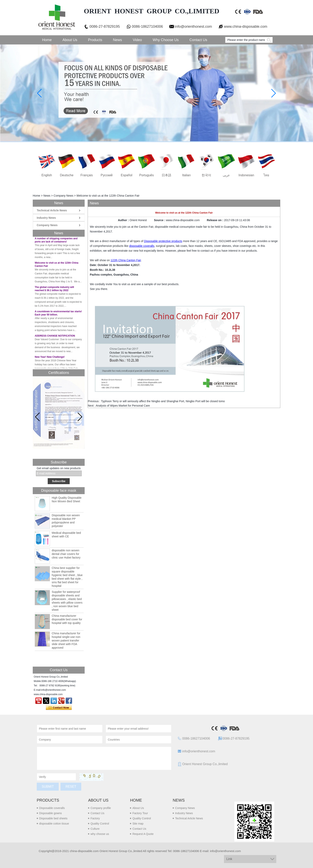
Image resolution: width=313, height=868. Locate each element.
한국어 (206, 175)
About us (98, 800)
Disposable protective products (163, 241)
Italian (187, 175)
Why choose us (166, 40)
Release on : (215, 220)
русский (106, 175)
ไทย (266, 175)
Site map (138, 824)
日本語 (166, 175)
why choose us (100, 834)
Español (127, 175)
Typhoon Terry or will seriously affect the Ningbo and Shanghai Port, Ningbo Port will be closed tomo (163, 401)
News (117, 40)
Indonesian (246, 175)
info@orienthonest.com (193, 27)
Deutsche (67, 175)
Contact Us (198, 40)
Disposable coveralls (52, 808)
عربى (226, 175)
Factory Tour (140, 813)
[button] (80, 417)
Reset (71, 787)
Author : (124, 220)
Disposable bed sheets (53, 818)
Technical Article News (52, 210)
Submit (48, 787)
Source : (160, 220)
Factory (95, 818)
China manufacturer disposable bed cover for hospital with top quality (67, 619)
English (47, 175)
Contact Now (59, 708)
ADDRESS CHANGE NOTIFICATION (55, 337)
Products (95, 40)
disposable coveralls (142, 246)
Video (137, 40)
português (147, 175)
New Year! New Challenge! (50, 358)
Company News (63, 196)
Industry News (46, 218)
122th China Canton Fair (126, 260)
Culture (95, 829)
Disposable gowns (51, 813)
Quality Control (100, 824)
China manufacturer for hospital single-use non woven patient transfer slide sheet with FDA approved (66, 640)
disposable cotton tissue (54, 824)
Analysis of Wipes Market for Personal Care (123, 406)
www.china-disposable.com (246, 27)
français (87, 175)
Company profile (101, 808)
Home (47, 40)
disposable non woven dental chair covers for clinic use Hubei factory (66, 554)
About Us (70, 40)
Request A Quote (143, 834)
